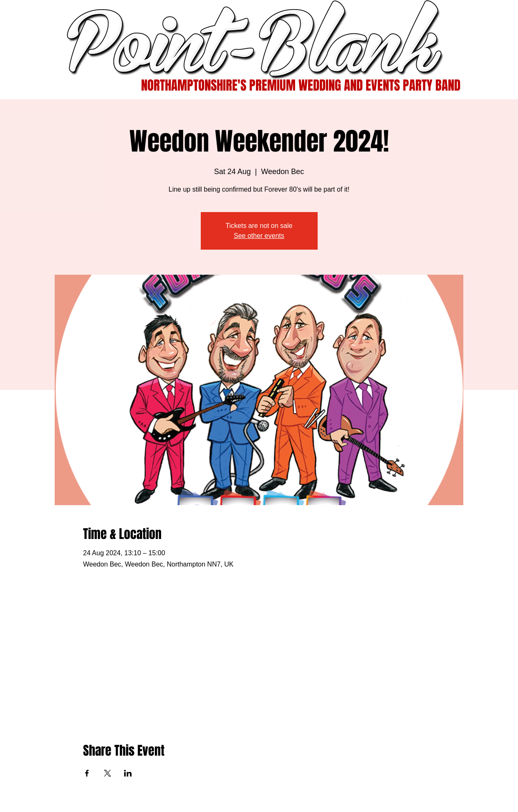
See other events (259, 236)
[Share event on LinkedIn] (128, 773)
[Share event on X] (107, 773)
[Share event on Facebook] (87, 773)
